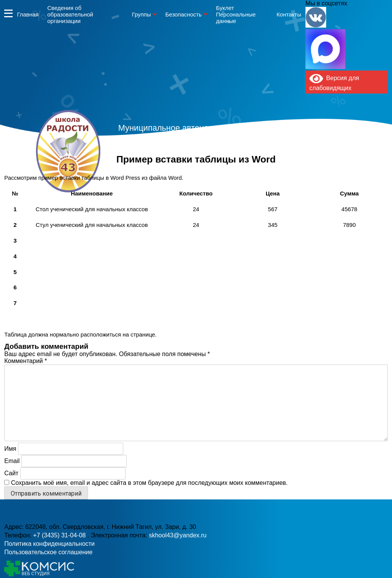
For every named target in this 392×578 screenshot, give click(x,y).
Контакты (289, 14)
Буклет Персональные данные (236, 14)
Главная (28, 14)
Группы (141, 14)
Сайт (11, 473)
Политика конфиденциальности (49, 544)
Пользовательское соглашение (48, 552)
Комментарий (25, 361)
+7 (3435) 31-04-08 (170, 167)
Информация (8, 13)
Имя (10, 449)
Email (12, 461)
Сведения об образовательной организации (70, 14)
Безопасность (184, 14)
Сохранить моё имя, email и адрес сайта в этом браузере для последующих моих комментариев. (149, 483)
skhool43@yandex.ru (280, 167)
